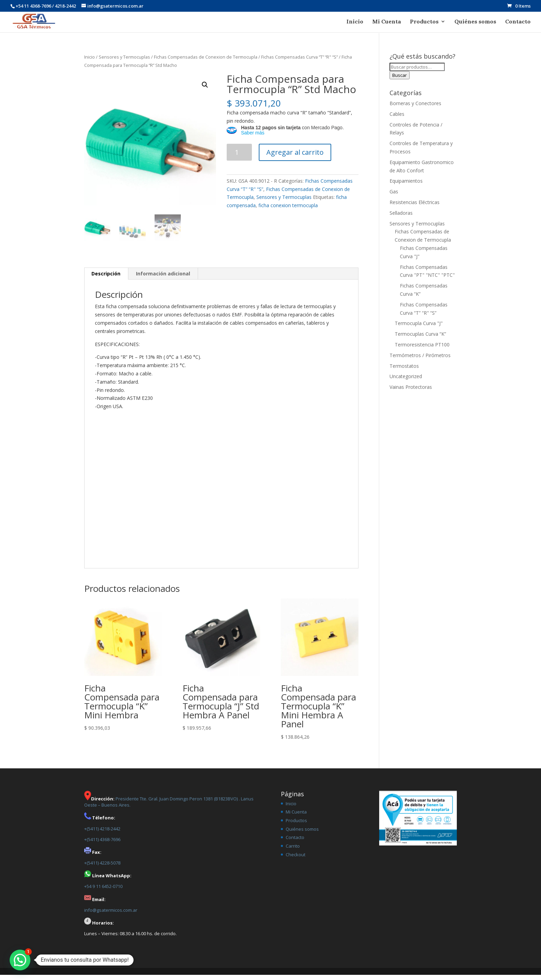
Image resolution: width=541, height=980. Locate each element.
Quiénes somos (475, 22)
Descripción (106, 279)
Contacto (518, 22)
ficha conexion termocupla (288, 210)
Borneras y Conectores (415, 108)
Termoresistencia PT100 (422, 350)
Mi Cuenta (387, 22)
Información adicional (163, 279)
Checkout (296, 860)
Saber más (253, 138)
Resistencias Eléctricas (415, 207)
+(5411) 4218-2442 (102, 834)
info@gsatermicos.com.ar (111, 915)
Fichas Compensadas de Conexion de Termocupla (206, 62)
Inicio (355, 22)
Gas (394, 197)
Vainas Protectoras (411, 392)
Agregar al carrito (295, 157)
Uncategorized (406, 381)
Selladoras (401, 218)
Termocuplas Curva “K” (420, 339)
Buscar (400, 80)
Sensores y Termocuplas (124, 62)
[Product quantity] (239, 157)
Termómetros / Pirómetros (420, 360)
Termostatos (404, 371)
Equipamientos (406, 186)
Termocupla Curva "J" (419, 328)
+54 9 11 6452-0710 (103, 891)
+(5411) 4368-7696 (102, 845)
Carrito (293, 851)
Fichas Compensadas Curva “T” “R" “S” (299, 62)
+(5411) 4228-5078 (102, 868)
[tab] (106, 279)
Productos (424, 22)
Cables (397, 119)
